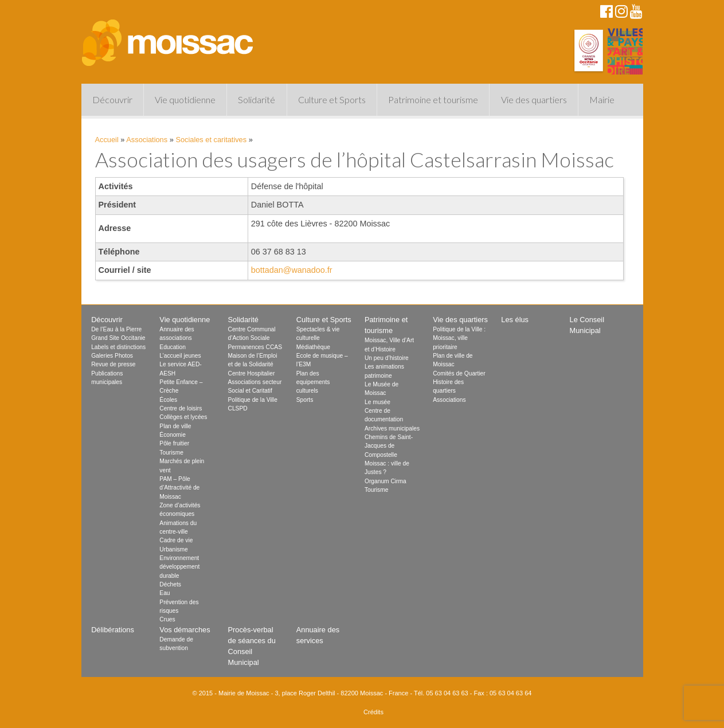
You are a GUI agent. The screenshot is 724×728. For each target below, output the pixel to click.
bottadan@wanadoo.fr (292, 270)
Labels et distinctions (118, 347)
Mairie (602, 99)
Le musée (377, 402)
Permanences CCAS (255, 347)
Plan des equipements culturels (313, 382)
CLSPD (238, 408)
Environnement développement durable (179, 567)
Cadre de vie (176, 540)
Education (173, 347)
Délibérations (113, 630)
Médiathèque (313, 347)
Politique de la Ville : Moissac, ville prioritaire (459, 338)
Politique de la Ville (253, 400)
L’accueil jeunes (180, 356)
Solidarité (257, 99)
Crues (167, 619)
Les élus (515, 320)
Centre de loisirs (181, 408)
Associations (147, 140)
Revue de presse (113, 364)
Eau (165, 593)
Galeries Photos (112, 356)
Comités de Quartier (459, 373)
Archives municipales (392, 428)
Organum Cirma (386, 481)
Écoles (168, 400)
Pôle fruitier (174, 443)
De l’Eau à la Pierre (116, 329)
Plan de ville (175, 426)
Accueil (107, 140)
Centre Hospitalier (252, 373)
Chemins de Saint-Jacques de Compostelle (389, 446)
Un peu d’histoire (387, 358)
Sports (305, 400)
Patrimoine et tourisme (433, 99)
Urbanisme (173, 549)
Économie (173, 435)
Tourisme (171, 453)
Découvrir (112, 99)
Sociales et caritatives (211, 140)
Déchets (170, 584)
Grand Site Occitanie (118, 338)
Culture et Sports (332, 99)
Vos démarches (185, 630)
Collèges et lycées (183, 417)
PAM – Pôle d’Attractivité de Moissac (179, 488)
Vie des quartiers (534, 99)
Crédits (373, 712)
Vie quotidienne (185, 99)
